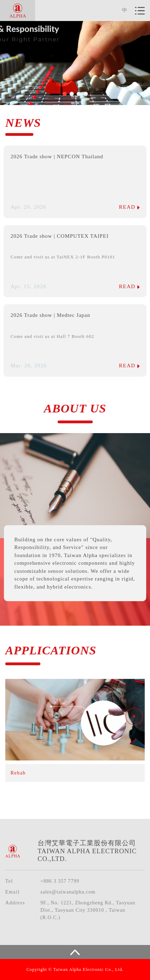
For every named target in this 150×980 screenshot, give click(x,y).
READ (129, 207)
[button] (65, 94)
